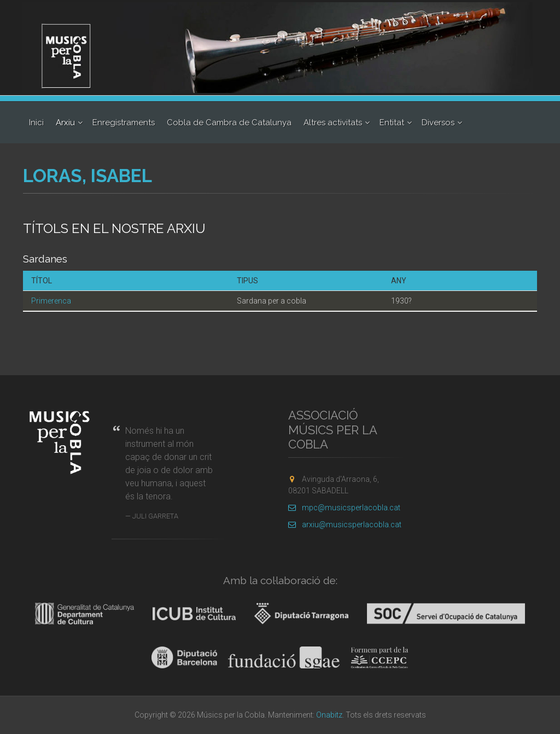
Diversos (438, 123)
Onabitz (329, 715)
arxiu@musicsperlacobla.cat (345, 525)
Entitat (392, 123)
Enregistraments (124, 123)
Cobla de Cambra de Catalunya (229, 123)
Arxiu (65, 123)
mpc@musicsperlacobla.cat (344, 508)
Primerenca (51, 301)
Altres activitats (333, 123)
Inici (36, 123)
